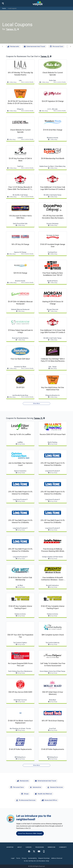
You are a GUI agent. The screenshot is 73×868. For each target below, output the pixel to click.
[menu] (3, 3)
